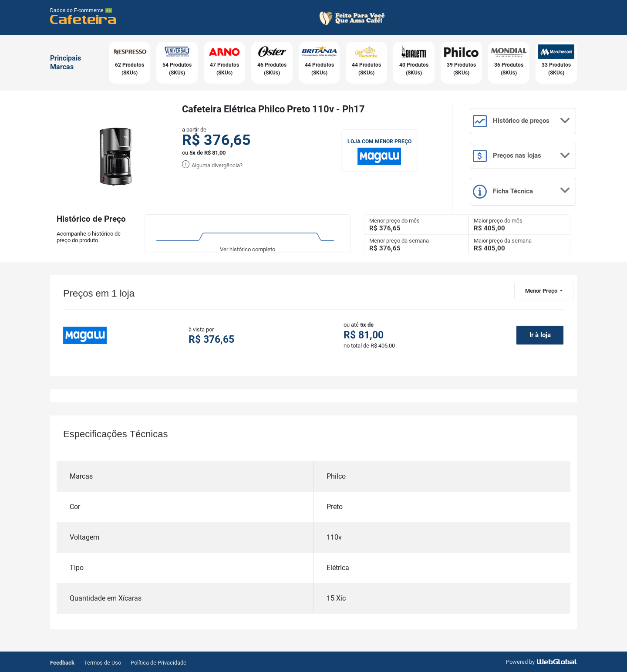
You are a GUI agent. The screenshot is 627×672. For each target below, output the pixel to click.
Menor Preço (542, 291)
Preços (522, 156)
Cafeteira (83, 19)
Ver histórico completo (248, 249)
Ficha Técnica (522, 192)
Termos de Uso (103, 663)
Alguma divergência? (212, 165)
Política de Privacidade (158, 663)
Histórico (522, 121)
